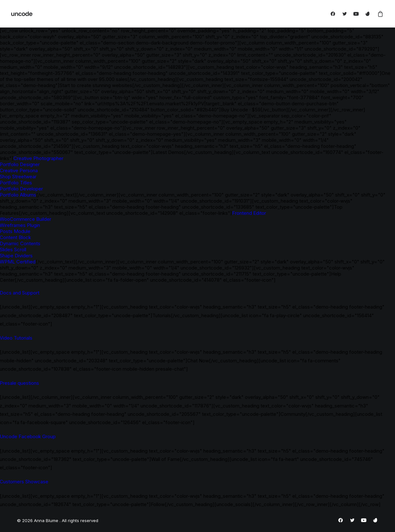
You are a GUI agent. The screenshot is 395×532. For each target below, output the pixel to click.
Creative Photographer (38, 158)
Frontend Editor (249, 213)
